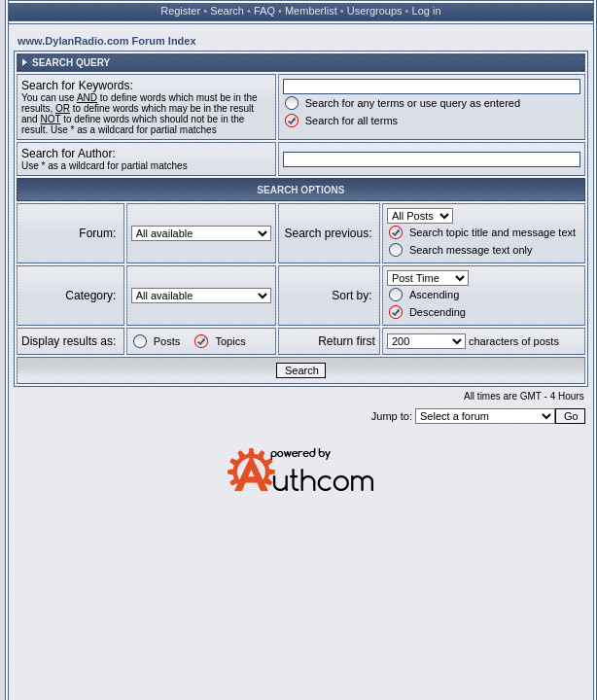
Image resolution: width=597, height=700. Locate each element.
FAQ (264, 11)
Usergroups (375, 11)
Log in (427, 11)
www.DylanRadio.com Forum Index (107, 41)
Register (180, 11)
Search (227, 11)
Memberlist (311, 11)
